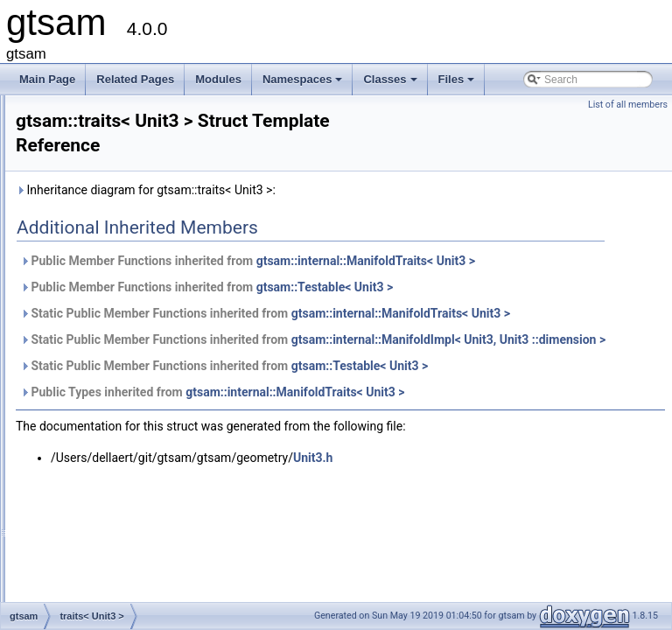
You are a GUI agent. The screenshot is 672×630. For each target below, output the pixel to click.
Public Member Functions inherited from (445, 270)
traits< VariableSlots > (123, 416)
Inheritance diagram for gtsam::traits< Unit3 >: (364, 190)
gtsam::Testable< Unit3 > (543, 306)
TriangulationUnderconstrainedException (166, 570)
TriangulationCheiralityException (147, 493)
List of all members (628, 105)
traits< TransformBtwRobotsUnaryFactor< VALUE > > (196, 319)
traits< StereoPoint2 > (122, 146)
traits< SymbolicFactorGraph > (143, 300)
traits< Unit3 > (105, 358)
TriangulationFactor (117, 512)
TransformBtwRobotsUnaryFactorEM (157, 473)
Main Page (47, 79)
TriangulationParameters (129, 531)
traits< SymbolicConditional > (140, 242)
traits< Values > (108, 377)
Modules (218, 79)
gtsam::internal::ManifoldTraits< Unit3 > (348, 352)
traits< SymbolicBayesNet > (136, 185)
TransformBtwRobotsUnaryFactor (150, 454)
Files (458, 84)
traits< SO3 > (103, 108)
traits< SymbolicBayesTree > (139, 204)
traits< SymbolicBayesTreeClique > (154, 223)
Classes (391, 84)
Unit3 (84, 589)
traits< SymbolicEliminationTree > (150, 262)
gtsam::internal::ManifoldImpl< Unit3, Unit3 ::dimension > (396, 397)
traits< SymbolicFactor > (128, 281)
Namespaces (304, 84)
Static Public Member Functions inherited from (373, 342)
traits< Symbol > (110, 165)
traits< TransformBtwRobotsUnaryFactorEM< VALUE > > (204, 339)
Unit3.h (532, 515)
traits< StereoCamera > (126, 127)
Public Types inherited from (431, 450)
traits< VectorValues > (123, 435)
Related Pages (135, 79)
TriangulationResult (117, 550)
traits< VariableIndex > (124, 396)
